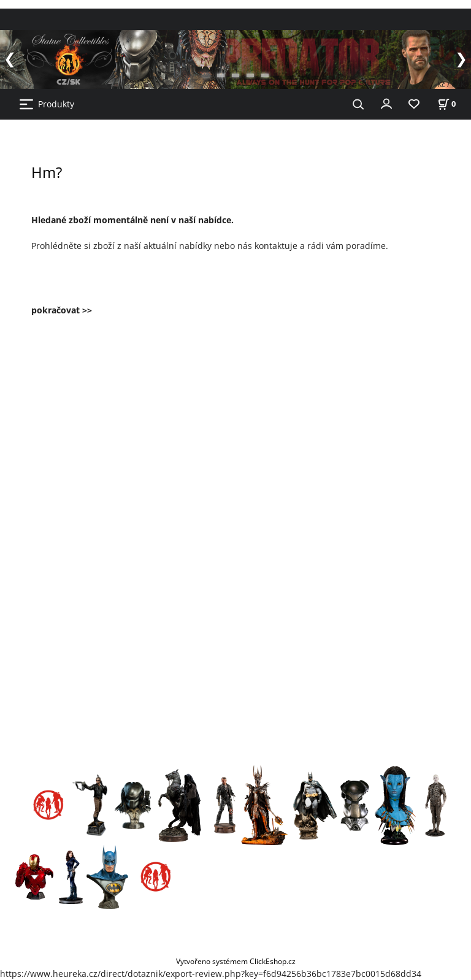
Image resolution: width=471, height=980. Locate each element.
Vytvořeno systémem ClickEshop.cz (236, 961)
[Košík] (446, 104)
